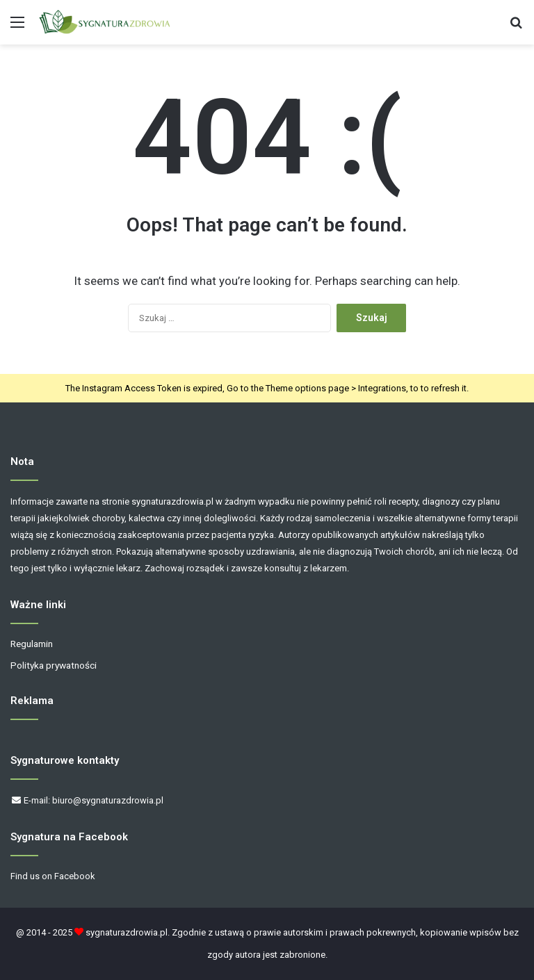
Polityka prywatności (54, 665)
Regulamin (32, 644)
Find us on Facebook (53, 876)
